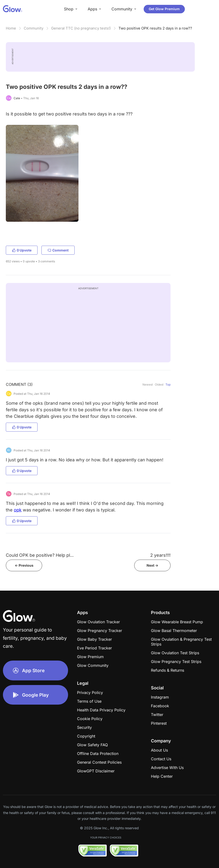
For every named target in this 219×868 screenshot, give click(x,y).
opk (18, 510)
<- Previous (24, 565)
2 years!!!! (160, 555)
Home (11, 28)
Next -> (152, 565)
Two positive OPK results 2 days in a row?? (155, 28)
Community (34, 28)
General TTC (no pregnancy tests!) (81, 28)
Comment (58, 250)
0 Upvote (22, 250)
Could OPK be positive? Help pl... (40, 555)
